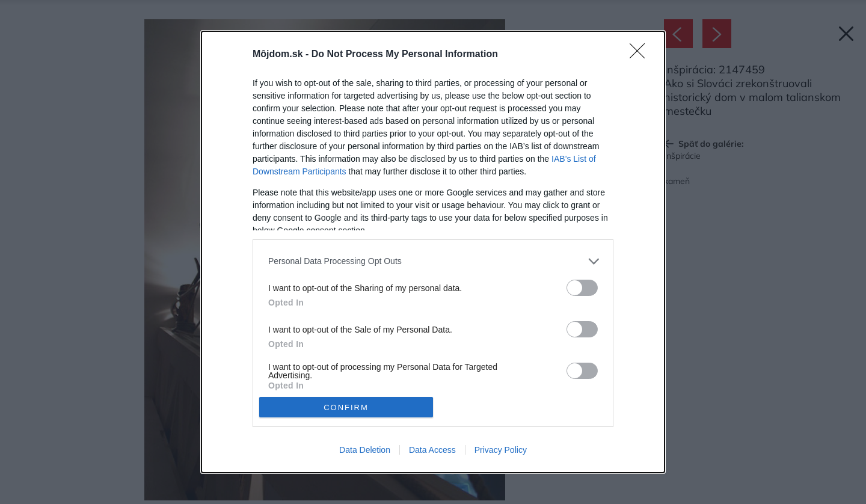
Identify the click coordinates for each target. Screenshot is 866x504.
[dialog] (433, 252)
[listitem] (433, 261)
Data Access (432, 450)
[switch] (582, 288)
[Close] (641, 55)
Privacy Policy (501, 450)
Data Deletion (365, 450)
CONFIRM (346, 407)
